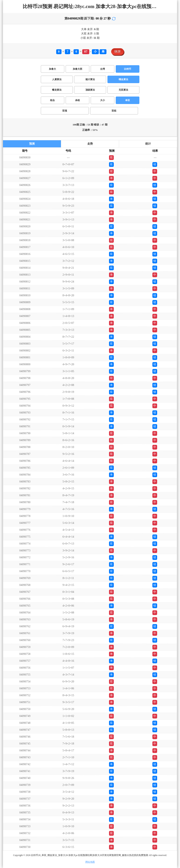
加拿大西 (77, 69)
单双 (128, 100)
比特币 (128, 69)
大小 (103, 100)
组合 (52, 100)
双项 (65, 111)
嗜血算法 (123, 79)
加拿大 (52, 69)
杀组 (77, 100)
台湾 (103, 69)
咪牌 (118, 52)
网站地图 (90, 862)
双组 (114, 111)
